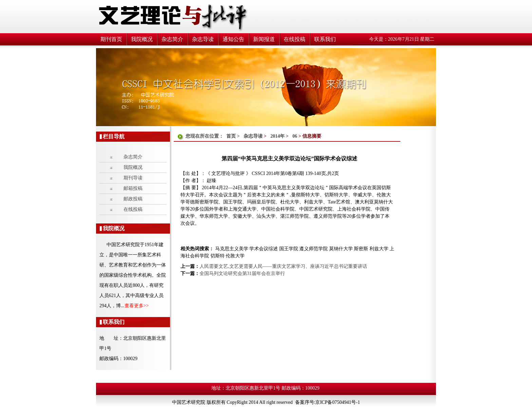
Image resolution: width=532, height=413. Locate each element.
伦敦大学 (235, 256)
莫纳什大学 (342, 249)
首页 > (234, 136)
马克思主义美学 (232, 249)
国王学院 (289, 249)
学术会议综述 (264, 249)
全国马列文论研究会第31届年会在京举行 (242, 273)
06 (295, 136)
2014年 (278, 136)
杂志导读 (253, 136)
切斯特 (218, 256)
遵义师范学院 (314, 249)
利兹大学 (380, 249)
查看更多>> (137, 306)
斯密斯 (362, 249)
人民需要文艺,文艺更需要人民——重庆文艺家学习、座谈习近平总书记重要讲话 (283, 266)
